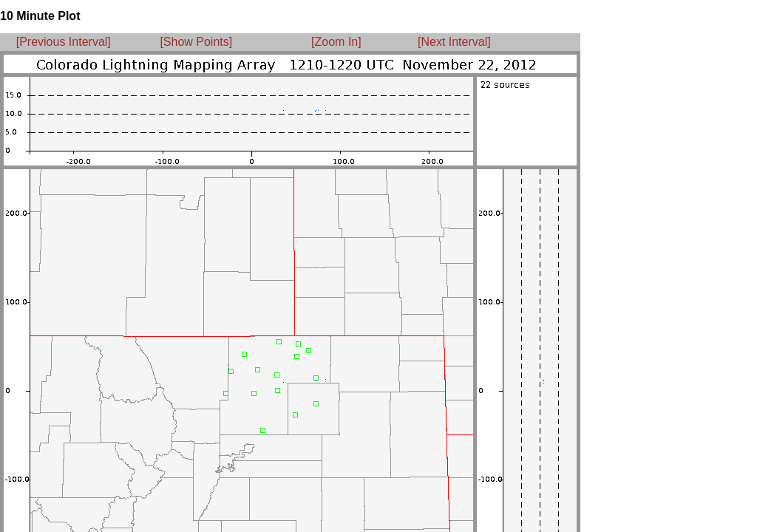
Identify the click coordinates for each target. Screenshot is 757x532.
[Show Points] (196, 42)
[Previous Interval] (64, 42)
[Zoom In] (336, 42)
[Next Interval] (454, 42)
